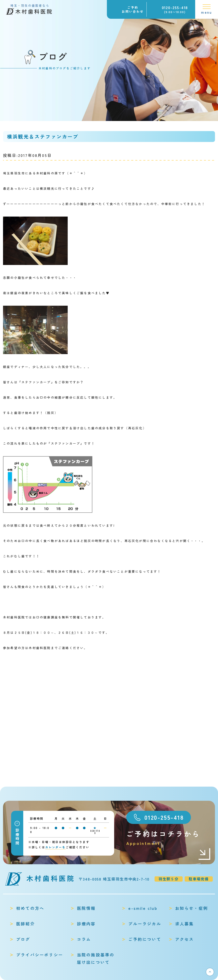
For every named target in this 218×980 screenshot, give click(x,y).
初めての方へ (30, 908)
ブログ (23, 939)
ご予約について (145, 939)
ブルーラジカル (145, 924)
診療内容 (86, 924)
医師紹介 (26, 924)
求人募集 (185, 924)
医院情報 (86, 908)
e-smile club (143, 908)
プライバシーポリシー (40, 955)
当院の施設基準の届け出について (96, 958)
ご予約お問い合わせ (133, 9)
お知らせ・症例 (192, 908)
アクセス (185, 939)
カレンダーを (55, 847)
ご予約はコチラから (169, 838)
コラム (84, 939)
